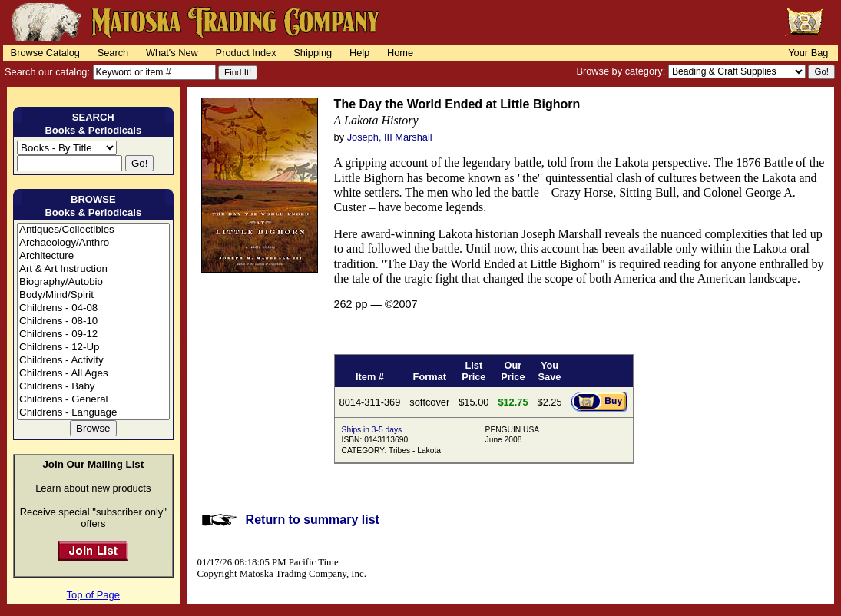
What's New (172, 53)
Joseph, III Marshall (390, 137)
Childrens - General (93, 400)
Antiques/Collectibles (93, 230)
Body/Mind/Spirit (93, 295)
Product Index (246, 53)
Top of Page (93, 595)
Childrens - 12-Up (93, 348)
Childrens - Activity (93, 361)
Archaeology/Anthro (93, 243)
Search (113, 53)
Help (359, 53)
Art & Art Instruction (93, 269)
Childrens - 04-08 (93, 308)
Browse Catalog (45, 53)
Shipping (313, 53)
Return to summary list (313, 520)
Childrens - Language (93, 413)
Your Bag (808, 53)
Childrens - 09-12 (93, 334)
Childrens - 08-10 (93, 321)
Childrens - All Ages (93, 374)
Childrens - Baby (93, 387)
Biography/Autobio (93, 282)
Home (400, 53)
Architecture (93, 256)
